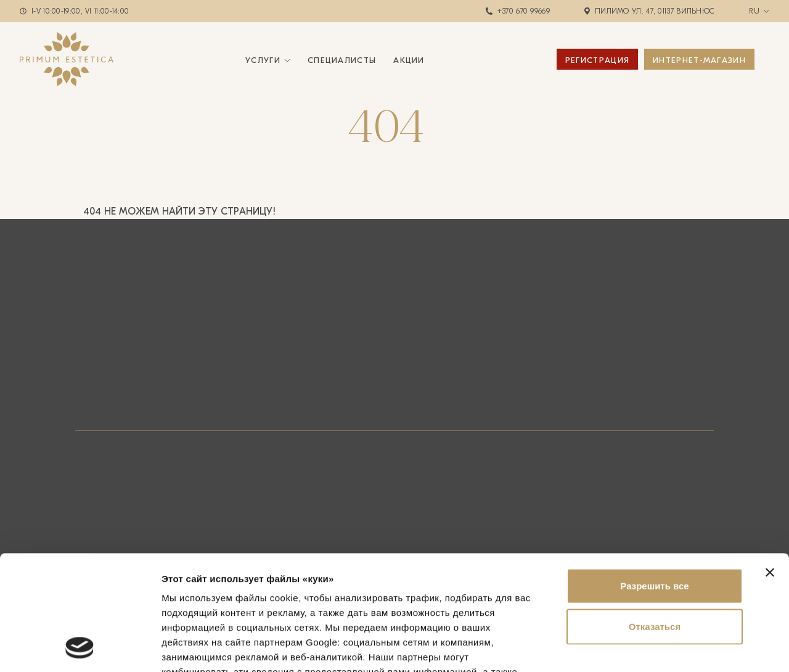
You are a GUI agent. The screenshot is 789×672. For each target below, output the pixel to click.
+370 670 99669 (524, 11)
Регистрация (597, 60)
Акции (409, 60)
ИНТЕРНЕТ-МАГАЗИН (699, 60)
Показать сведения (206, 648)
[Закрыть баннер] (770, 465)
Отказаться (655, 519)
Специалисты (342, 60)
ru (754, 11)
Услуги (263, 60)
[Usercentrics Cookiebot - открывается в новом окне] (80, 648)
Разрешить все (654, 478)
